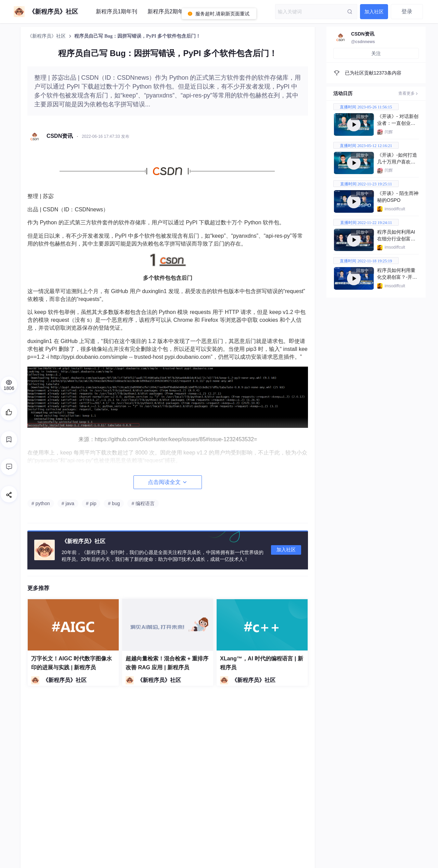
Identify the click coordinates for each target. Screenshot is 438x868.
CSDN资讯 (363, 34)
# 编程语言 (143, 503)
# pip (91, 503)
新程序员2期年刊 (168, 11)
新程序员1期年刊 (117, 11)
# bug (114, 503)
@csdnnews (363, 42)
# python (41, 503)
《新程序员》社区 (47, 36)
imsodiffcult (395, 209)
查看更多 (409, 93)
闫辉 (389, 132)
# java (68, 503)
